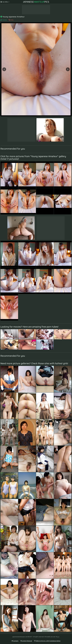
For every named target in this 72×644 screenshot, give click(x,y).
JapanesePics (36, 2)
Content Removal (26, 641)
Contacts (15, 641)
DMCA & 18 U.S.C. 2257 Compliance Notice (47, 641)
